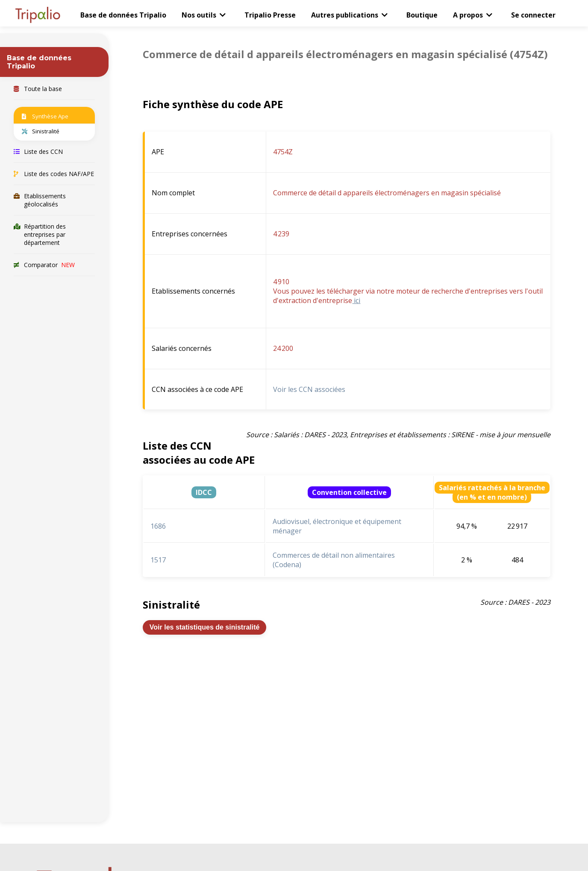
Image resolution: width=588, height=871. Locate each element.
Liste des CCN (38, 152)
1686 (158, 526)
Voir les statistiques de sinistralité (205, 627)
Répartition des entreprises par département (40, 234)
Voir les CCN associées (309, 389)
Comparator (44, 265)
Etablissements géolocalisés (40, 200)
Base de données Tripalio (123, 15)
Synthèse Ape (45, 116)
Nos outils (199, 15)
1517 (158, 560)
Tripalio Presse (270, 15)
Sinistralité (41, 131)
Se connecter (533, 15)
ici (356, 300)
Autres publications (345, 15)
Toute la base (38, 89)
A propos (468, 15)
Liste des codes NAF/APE (54, 174)
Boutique (422, 15)
